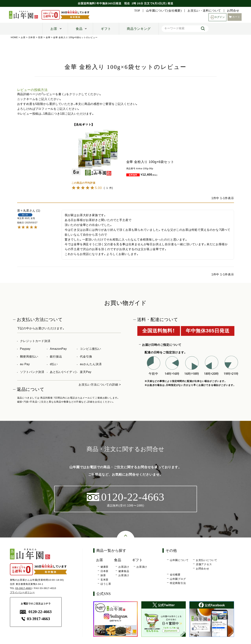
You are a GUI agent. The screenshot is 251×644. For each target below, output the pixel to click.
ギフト (106, 29)
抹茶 (103, 575)
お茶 (54, 29)
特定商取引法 (178, 583)
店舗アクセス (204, 564)
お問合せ (233, 11)
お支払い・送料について (204, 11)
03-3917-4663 (24, 588)
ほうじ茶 (106, 584)
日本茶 (32, 37)
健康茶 (104, 567)
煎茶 (40, 37)
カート (235, 17)
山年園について (179, 560)
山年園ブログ (178, 579)
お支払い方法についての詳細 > (100, 385)
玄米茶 (104, 580)
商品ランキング (139, 29)
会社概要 (175, 575)
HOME (14, 37)
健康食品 (124, 571)
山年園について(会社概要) (164, 11)
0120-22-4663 (36, 612)
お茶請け (124, 567)
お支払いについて (207, 560)
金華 (48, 37)
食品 (79, 29)
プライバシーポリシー (22, 592)
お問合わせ (203, 569)
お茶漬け (124, 575)
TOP (137, 11)
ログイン (217, 17)
